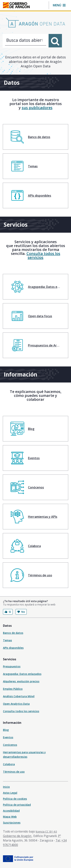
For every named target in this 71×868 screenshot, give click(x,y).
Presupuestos (12, 666)
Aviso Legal (10, 793)
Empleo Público (13, 689)
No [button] (21, 612)
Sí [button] (8, 612)
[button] (59, 5)
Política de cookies (15, 799)
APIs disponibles (13, 648)
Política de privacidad (17, 805)
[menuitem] (35, 137)
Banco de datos (13, 633)
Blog (6, 730)
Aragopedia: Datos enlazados (22, 674)
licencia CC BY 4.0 (46, 832)
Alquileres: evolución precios (21, 681)
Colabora (9, 764)
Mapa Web (10, 817)
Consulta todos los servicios (43, 255)
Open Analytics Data (16, 704)
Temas (7, 640)
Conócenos (10, 745)
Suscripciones (12, 823)
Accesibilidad (11, 811)
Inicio (6, 787)
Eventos (8, 737)
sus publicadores (37, 108)
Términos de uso (14, 772)
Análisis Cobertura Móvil (19, 696)
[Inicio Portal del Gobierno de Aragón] (16, 5)
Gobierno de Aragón (18, 836)
